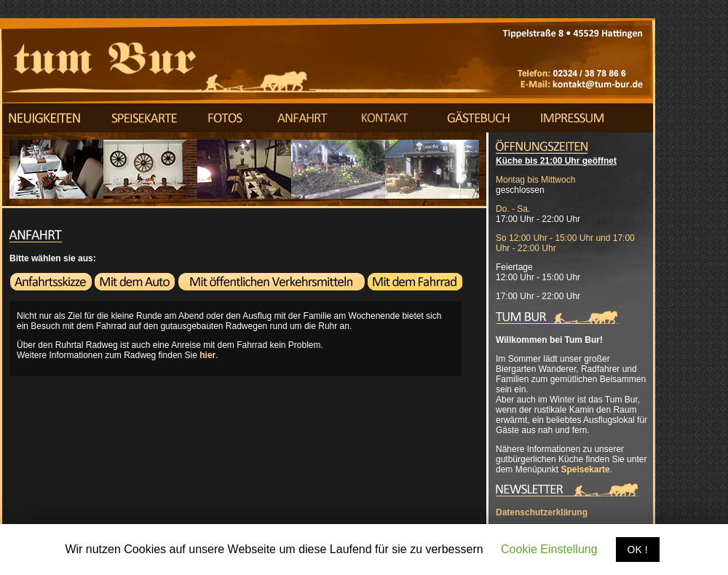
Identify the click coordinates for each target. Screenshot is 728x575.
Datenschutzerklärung (542, 512)
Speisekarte (585, 469)
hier (207, 355)
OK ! (638, 550)
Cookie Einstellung (549, 549)
